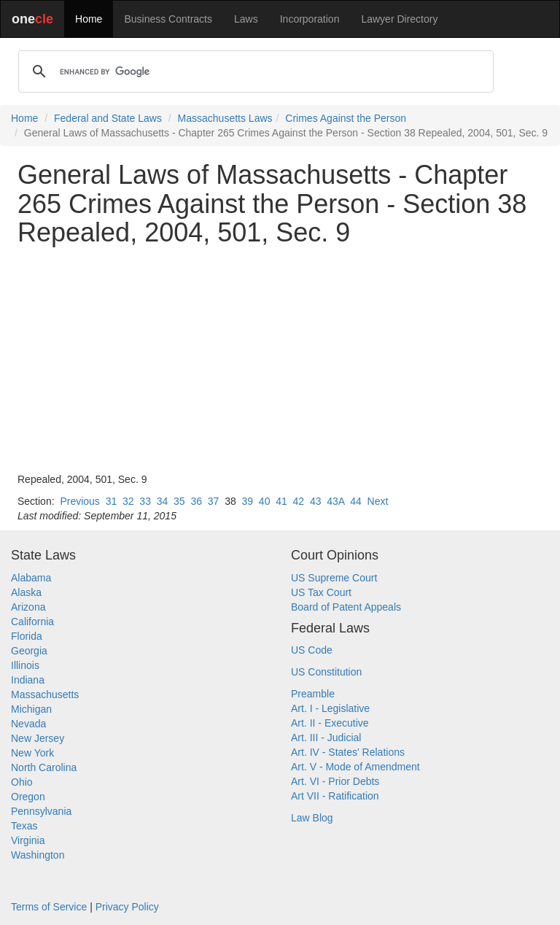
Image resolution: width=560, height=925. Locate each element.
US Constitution (326, 672)
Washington (38, 855)
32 (128, 501)
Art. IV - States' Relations (348, 752)
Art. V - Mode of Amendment (355, 767)
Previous (79, 501)
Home (89, 19)
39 (248, 501)
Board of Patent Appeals (346, 607)
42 (299, 501)
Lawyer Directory (399, 19)
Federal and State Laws (108, 118)
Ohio (22, 782)
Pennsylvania (41, 811)
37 (214, 501)
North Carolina (44, 767)
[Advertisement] (280, 360)
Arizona (28, 607)
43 (316, 501)
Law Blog (312, 818)
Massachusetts (45, 694)
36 (196, 501)
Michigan (31, 709)
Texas (24, 826)
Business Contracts (168, 19)
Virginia (28, 840)
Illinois (25, 665)
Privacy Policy (127, 907)
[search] (254, 71)
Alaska (26, 592)
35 (179, 501)
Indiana (28, 680)
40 (265, 501)
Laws (246, 19)
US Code (312, 650)
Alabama (31, 578)
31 (112, 501)
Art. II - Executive (330, 723)
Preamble (313, 694)
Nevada (28, 724)
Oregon (28, 797)
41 (281, 501)
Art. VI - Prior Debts (335, 781)
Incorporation (310, 19)
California (32, 622)
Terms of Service (49, 907)
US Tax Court (321, 592)
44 (356, 501)
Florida (27, 636)
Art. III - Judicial (326, 738)
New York (32, 753)
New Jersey (38, 738)
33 (145, 501)
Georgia (29, 651)
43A (335, 501)
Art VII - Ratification (335, 796)
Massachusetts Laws (225, 118)
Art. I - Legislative (330, 708)
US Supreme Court (334, 578)
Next (378, 501)
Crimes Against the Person (346, 118)
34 (163, 501)
